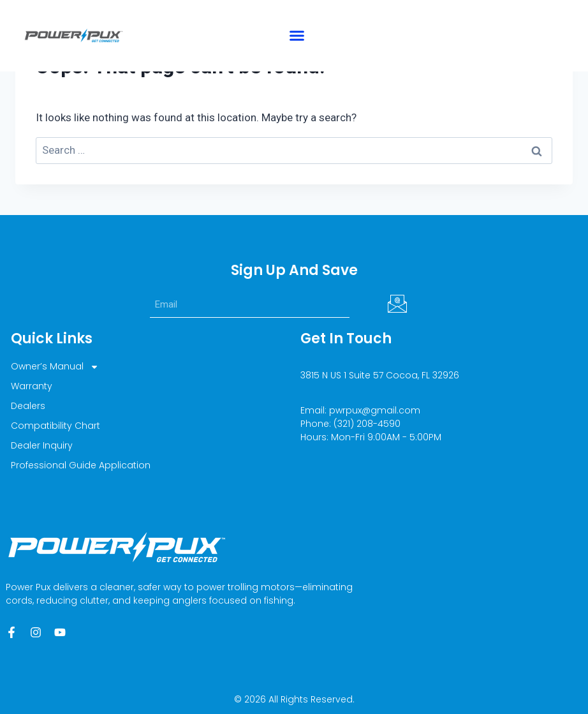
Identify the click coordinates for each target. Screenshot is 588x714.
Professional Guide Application (81, 465)
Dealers (28, 406)
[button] (297, 36)
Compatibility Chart (55, 426)
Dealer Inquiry (42, 445)
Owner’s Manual (55, 367)
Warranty (32, 386)
